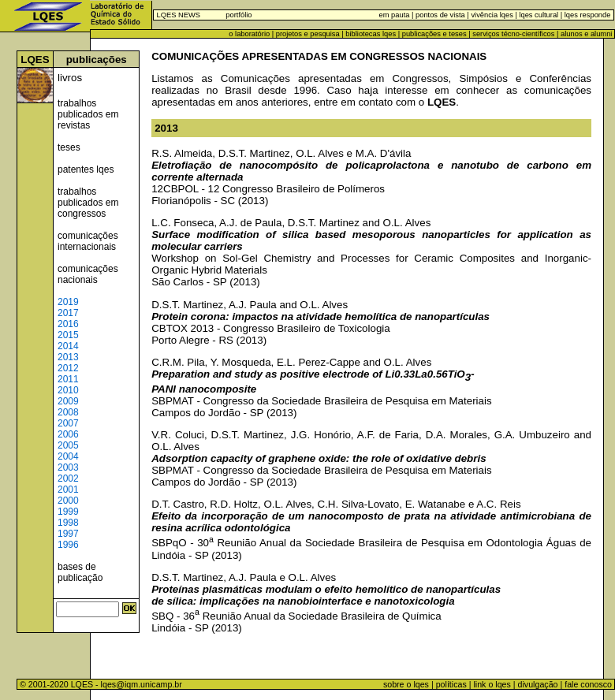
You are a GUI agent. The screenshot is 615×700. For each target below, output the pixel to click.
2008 (68, 412)
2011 (68, 379)
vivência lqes (492, 15)
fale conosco (589, 684)
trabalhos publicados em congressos (88, 203)
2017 (68, 313)
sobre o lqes (406, 684)
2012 (68, 368)
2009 (68, 401)
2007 (68, 423)
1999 (68, 512)
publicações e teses (434, 34)
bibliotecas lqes (371, 34)
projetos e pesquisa (308, 34)
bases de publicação (80, 572)
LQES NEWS (179, 15)
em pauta (395, 15)
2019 (68, 302)
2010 (68, 390)
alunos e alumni (586, 34)
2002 (68, 478)
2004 (68, 456)
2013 (68, 357)
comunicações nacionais (88, 274)
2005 (68, 445)
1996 (68, 545)
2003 (68, 467)
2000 (68, 501)
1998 (68, 523)
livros (70, 78)
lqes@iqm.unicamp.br (142, 684)
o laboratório (249, 34)
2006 (68, 434)
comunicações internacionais (88, 241)
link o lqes (492, 684)
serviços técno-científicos (513, 34)
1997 (68, 534)
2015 (68, 335)
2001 (68, 490)
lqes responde (586, 15)
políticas (451, 684)
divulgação (538, 684)
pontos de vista (440, 15)
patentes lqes (86, 169)
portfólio (239, 15)
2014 (68, 346)
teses (69, 147)
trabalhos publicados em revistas (88, 114)
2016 (68, 324)
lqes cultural (538, 15)
